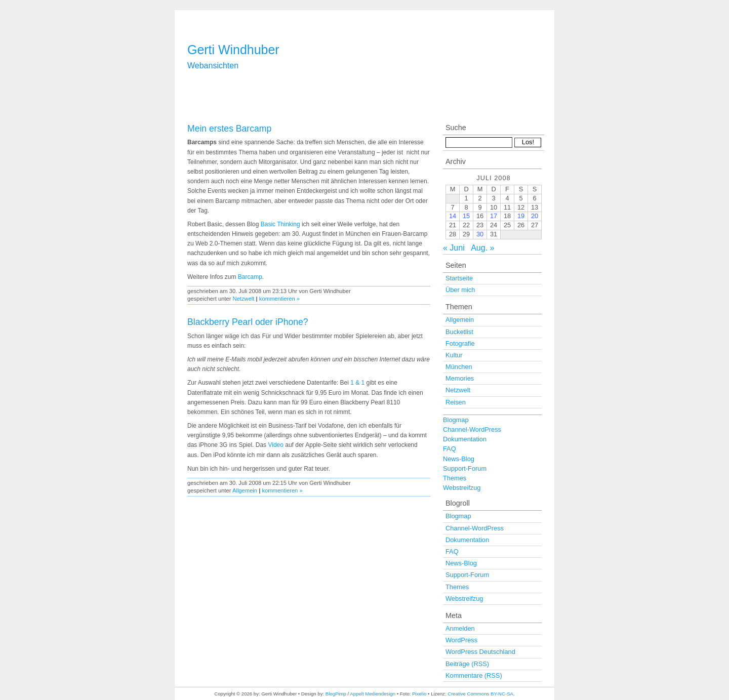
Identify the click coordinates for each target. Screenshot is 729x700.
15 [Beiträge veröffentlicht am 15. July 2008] (466, 216)
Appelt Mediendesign (373, 694)
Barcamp (250, 277)
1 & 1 (357, 383)
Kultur (454, 355)
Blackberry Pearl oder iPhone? (248, 322)
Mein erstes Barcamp (229, 129)
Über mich (460, 290)
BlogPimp (336, 694)
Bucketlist (459, 332)
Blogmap (456, 420)
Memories (460, 378)
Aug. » (482, 248)
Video (275, 445)
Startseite (459, 278)
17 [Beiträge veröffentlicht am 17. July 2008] (494, 216)
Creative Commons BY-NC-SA (480, 694)
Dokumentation (465, 439)
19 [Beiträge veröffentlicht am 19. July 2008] (521, 216)
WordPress (461, 640)
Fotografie (460, 343)
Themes (455, 478)
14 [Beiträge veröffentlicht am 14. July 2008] (453, 216)
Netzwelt (244, 299)
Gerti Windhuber (233, 50)
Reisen (456, 402)
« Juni (454, 248)
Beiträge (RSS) (467, 664)
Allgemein (245, 490)
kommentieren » (279, 299)
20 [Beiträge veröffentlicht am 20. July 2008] (535, 216)
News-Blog (459, 459)
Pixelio (419, 694)
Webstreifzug (462, 488)
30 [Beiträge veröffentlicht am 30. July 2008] (480, 234)
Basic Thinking (280, 224)
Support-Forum (465, 468)
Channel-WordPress (472, 429)
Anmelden (460, 628)
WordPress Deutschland (480, 652)
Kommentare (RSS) (474, 675)
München (459, 367)
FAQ (450, 449)
